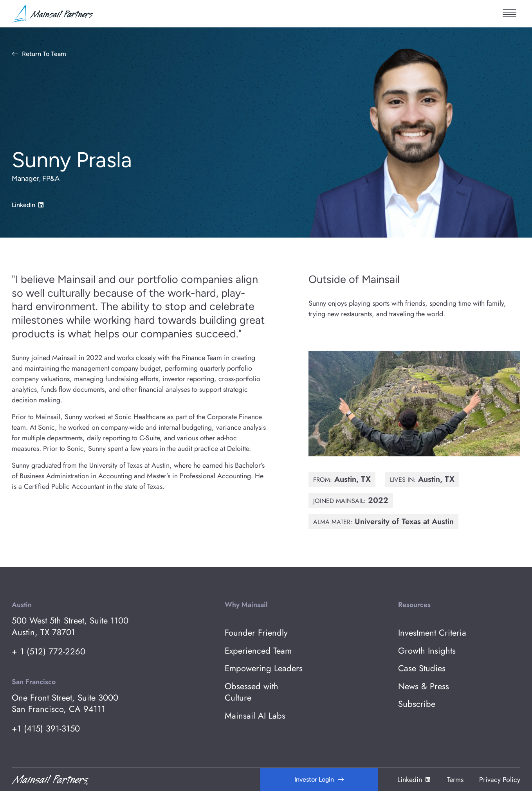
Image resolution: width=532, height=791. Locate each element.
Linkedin (414, 780)
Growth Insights (427, 651)
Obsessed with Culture (252, 692)
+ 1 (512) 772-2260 (49, 651)
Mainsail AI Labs (255, 716)
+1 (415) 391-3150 (46, 729)
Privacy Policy (500, 780)
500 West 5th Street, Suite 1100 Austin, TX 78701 (70, 626)
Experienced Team (258, 651)
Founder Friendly (256, 633)
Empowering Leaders (264, 668)
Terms (455, 780)
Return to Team (44, 54)
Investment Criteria (432, 633)
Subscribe (417, 704)
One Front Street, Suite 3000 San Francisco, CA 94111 (65, 704)
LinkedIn (28, 205)
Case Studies (422, 668)
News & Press (424, 686)
